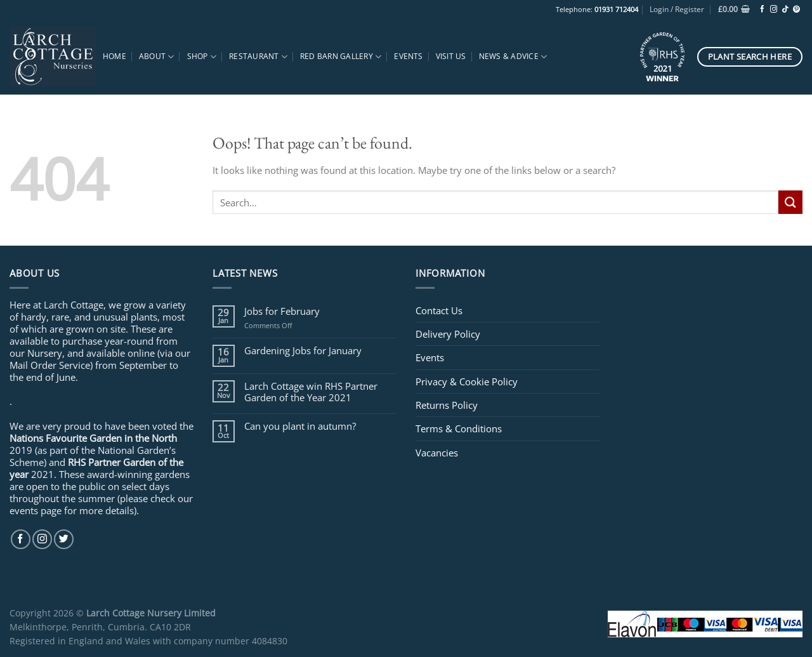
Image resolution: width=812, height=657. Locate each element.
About (157, 57)
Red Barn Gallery (341, 57)
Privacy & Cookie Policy (467, 382)
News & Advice (513, 57)
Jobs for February (282, 311)
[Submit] (790, 202)
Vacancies (437, 453)
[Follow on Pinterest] (796, 10)
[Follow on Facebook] (762, 10)
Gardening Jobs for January (303, 350)
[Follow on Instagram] (774, 10)
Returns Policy (447, 405)
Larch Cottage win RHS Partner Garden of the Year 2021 (311, 392)
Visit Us (451, 56)
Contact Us (439, 310)
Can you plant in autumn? (300, 426)
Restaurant (258, 57)
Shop (202, 57)
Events (408, 56)
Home (115, 56)
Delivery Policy (448, 334)
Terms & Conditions (459, 428)
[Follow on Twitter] (64, 539)
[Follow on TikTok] (785, 10)
